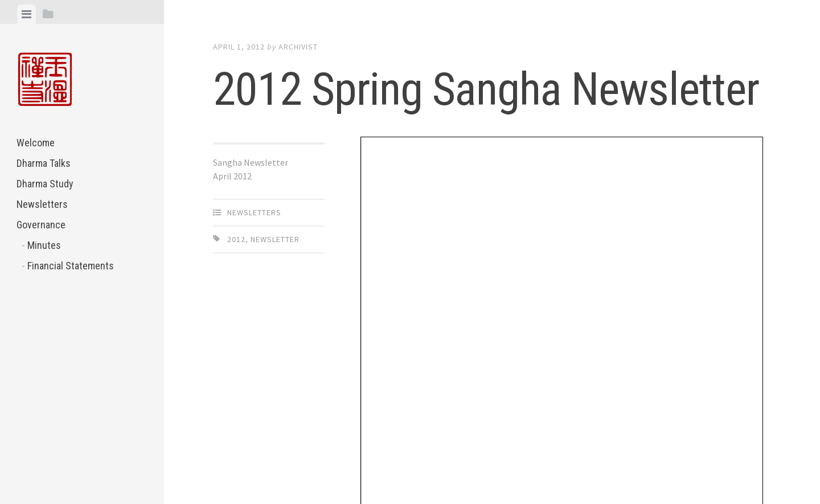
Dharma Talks (44, 163)
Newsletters (42, 204)
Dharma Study (45, 184)
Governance (41, 225)
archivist (298, 47)
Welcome (36, 143)
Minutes (44, 245)
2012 (236, 239)
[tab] (26, 14)
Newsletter (275, 239)
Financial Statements (71, 266)
